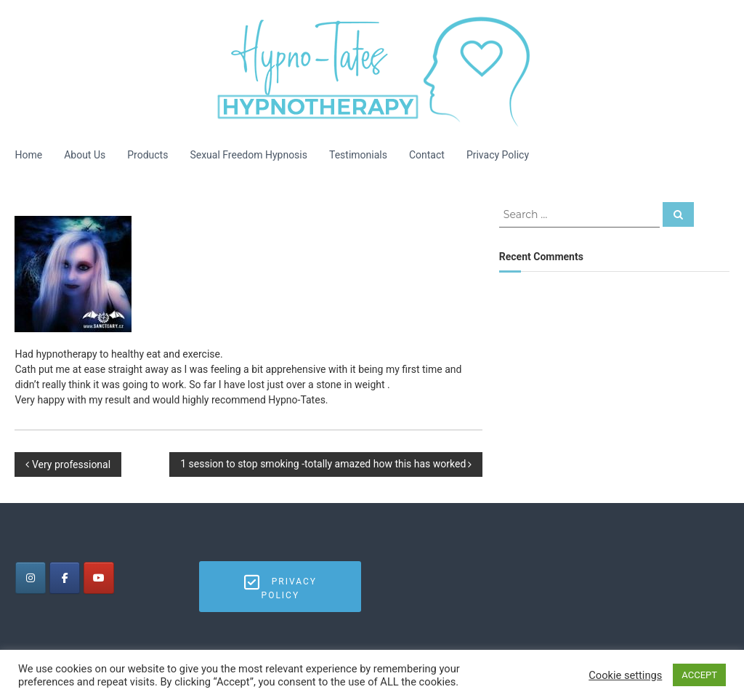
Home (28, 155)
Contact (427, 155)
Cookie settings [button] (625, 675)
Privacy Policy (498, 155)
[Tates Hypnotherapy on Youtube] (99, 578)
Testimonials (358, 155)
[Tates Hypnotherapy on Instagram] (31, 578)
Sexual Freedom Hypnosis (248, 155)
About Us (85, 155)
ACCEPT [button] (699, 675)
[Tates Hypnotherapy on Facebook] (65, 578)
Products (147, 155)
